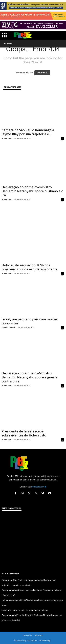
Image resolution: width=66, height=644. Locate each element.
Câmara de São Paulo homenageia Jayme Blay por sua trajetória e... (28, 132)
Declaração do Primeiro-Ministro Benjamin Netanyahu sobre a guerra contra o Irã (30, 377)
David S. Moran (9, 328)
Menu (8, 44)
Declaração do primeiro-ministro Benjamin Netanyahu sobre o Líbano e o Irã (32, 191)
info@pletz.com (39, 487)
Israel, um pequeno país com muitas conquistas (30, 321)
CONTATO (27, 635)
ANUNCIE (39, 635)
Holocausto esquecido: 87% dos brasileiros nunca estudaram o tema (30, 267)
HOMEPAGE (42, 73)
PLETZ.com (7, 138)
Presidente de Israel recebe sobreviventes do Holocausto (24, 433)
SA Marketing (45, 640)
